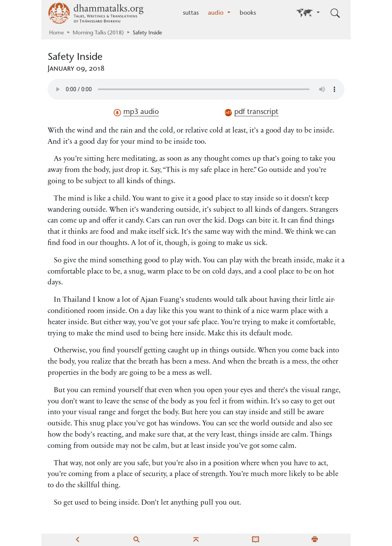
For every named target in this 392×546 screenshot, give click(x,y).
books (248, 13)
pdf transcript (251, 112)
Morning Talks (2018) (98, 33)
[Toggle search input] (335, 13)
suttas (191, 13)
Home (56, 33)
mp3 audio (136, 112)
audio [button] (217, 13)
